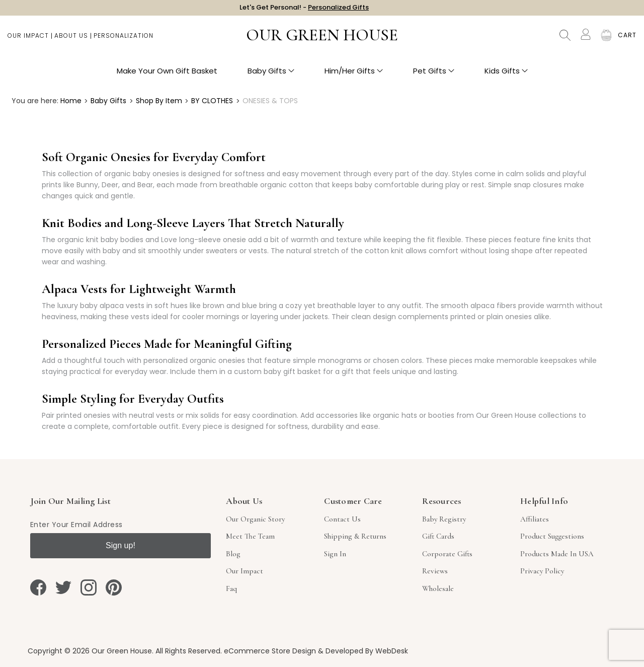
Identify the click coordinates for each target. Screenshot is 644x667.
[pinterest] (114, 587)
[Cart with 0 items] (627, 40)
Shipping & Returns (355, 536)
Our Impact (28, 41)
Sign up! (120, 545)
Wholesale (438, 588)
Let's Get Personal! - (304, 10)
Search (565, 40)
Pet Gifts (434, 76)
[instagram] (89, 587)
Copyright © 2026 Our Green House (90, 651)
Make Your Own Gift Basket (167, 76)
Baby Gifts (271, 76)
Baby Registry (444, 519)
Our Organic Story (255, 519)
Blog (233, 554)
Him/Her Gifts (354, 76)
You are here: (35, 101)
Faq (231, 588)
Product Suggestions (552, 536)
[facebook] (38, 587)
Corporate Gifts (447, 554)
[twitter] (63, 587)
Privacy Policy (542, 571)
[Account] (586, 39)
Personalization (124, 41)
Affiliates (535, 519)
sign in (335, 554)
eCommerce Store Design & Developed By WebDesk (316, 651)
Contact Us (342, 519)
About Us (71, 41)
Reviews (435, 571)
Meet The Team (250, 536)
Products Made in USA (557, 554)
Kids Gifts (506, 76)
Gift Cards (438, 536)
